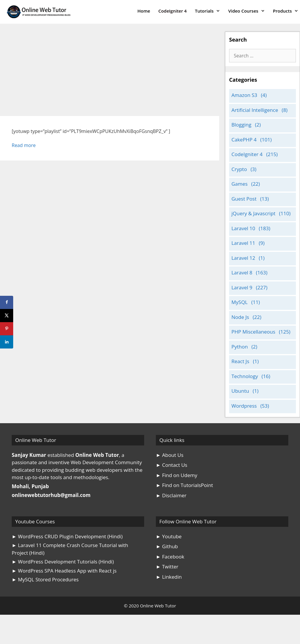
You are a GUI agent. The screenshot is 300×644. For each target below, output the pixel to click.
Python (240, 347)
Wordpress (244, 406)
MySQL (240, 302)
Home (144, 11)
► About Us (170, 455)
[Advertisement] (110, 73)
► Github (167, 546)
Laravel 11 (243, 243)
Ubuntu (240, 391)
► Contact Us (172, 465)
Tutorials (209, 11)
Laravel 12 (243, 258)
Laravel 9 (242, 287)
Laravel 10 (243, 228)
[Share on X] (7, 316)
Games (240, 184)
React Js (240, 361)
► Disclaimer (171, 495)
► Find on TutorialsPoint (184, 485)
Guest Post (244, 199)
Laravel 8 (242, 273)
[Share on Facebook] (7, 302)
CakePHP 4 (244, 140)
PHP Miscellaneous (253, 332)
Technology (245, 376)
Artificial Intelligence (255, 110)
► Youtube (169, 536)
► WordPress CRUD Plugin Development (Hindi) (67, 536)
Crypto (239, 169)
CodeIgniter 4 (172, 11)
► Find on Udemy (177, 475)
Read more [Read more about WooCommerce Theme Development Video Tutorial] (24, 145)
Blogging (241, 125)
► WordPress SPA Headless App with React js (64, 571)
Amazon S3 (244, 95)
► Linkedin (169, 577)
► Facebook (170, 557)
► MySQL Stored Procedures (45, 579)
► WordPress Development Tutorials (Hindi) (63, 562)
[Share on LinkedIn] (7, 342)
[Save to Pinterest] (7, 329)
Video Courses (248, 11)
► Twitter (167, 567)
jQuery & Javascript (253, 213)
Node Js (240, 317)
